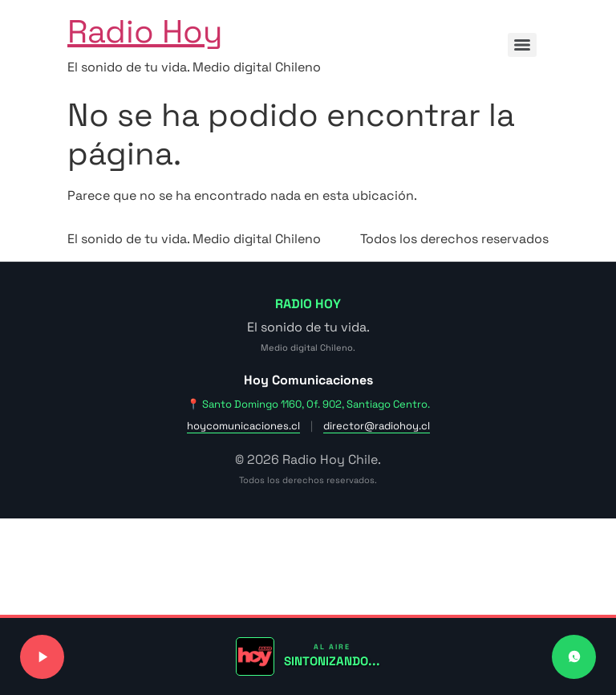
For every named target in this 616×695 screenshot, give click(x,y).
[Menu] (522, 45)
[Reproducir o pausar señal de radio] (42, 657)
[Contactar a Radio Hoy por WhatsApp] (574, 657)
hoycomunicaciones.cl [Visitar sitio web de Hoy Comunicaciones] (243, 426)
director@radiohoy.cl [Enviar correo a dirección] (377, 426)
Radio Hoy (145, 32)
